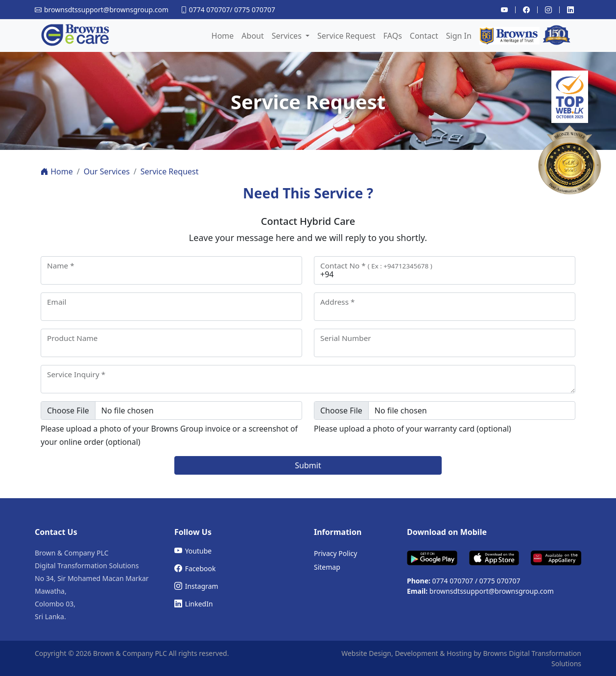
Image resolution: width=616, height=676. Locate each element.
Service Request (346, 36)
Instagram (196, 586)
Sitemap (327, 567)
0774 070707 (210, 10)
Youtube (193, 551)
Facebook (195, 568)
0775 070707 (255, 10)
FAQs (393, 36)
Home (223, 36)
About (252, 36)
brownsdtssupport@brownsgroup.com (492, 591)
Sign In (459, 36)
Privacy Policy (335, 553)
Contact (424, 36)
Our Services (107, 171)
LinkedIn (194, 604)
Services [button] (288, 36)
